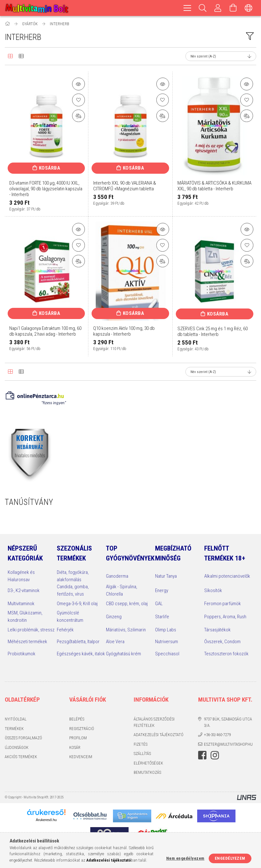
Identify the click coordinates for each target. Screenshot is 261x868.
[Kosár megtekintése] (233, 8)
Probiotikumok (22, 654)
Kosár (75, 747)
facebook (202, 755)
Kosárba (50, 168)
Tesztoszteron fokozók (226, 654)
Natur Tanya (166, 576)
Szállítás (142, 754)
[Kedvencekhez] (78, 100)
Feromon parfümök (223, 604)
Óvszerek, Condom (222, 642)
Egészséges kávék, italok (81, 654)
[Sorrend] (221, 56)
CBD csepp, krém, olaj (127, 604)
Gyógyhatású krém (123, 654)
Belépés (77, 719)
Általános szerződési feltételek (154, 722)
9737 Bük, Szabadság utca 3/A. (228, 722)
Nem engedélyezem (185, 858)
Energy (162, 590)
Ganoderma (117, 576)
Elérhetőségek (148, 763)
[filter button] (250, 36)
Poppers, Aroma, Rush (225, 617)
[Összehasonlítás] (78, 116)
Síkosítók (213, 590)
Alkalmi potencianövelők (227, 576)
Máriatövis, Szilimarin (126, 630)
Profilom (78, 738)
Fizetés (141, 744)
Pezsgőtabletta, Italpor (78, 642)
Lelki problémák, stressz (31, 630)
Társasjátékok (217, 630)
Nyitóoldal (16, 719)
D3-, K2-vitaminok (24, 590)
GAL (159, 604)
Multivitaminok (21, 604)
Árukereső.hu (46, 820)
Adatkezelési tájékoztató (159, 735)
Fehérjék (65, 630)
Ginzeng (114, 617)
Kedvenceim (81, 757)
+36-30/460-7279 (217, 735)
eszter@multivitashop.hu (228, 744)
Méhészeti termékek (27, 642)
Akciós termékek (21, 757)
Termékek (14, 729)
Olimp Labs (166, 630)
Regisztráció (82, 729)
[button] (78, 84)
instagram (215, 755)
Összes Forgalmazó (23, 738)
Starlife (162, 617)
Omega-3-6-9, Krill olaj (77, 604)
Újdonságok (17, 747)
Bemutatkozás (147, 772)
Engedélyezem (230, 858)
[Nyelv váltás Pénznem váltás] (249, 8)
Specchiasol (167, 654)
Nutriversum (167, 642)
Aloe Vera (115, 642)
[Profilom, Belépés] (218, 8)
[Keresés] (203, 8)
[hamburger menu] (187, 8)
